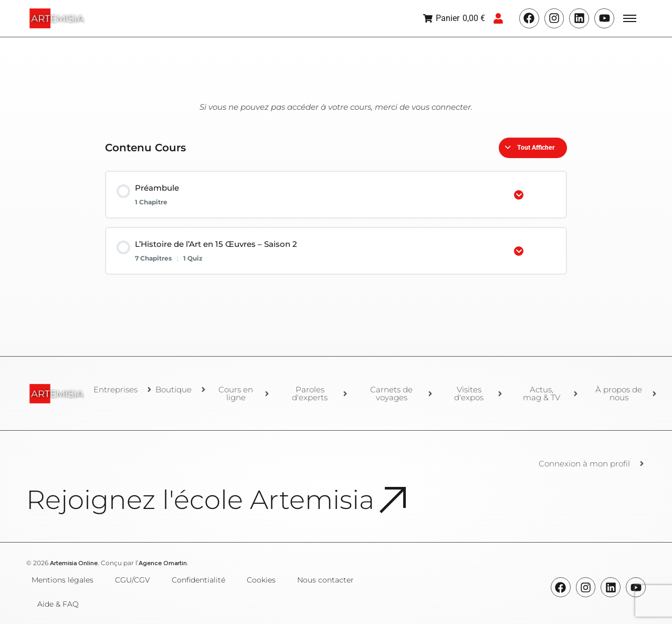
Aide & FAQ (58, 604)
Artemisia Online (74, 563)
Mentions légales (62, 580)
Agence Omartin (163, 563)
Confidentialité (198, 580)
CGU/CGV (133, 580)
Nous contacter (325, 580)
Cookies (261, 580)
